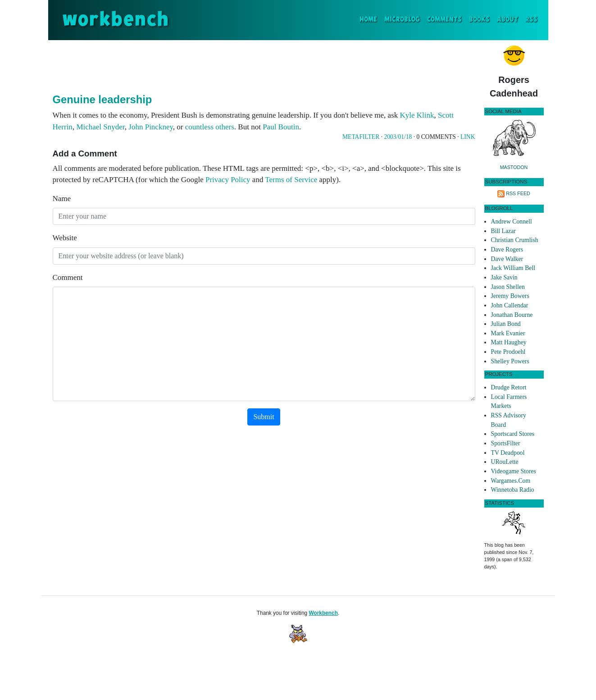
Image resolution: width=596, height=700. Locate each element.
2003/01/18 (398, 137)
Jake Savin (504, 277)
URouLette (505, 462)
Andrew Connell (512, 222)
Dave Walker (507, 259)
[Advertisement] (264, 65)
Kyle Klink (417, 115)
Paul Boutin (281, 127)
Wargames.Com (511, 481)
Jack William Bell (513, 268)
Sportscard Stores (513, 434)
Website (65, 238)
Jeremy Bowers (510, 296)
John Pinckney (151, 127)
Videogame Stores (514, 471)
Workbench (323, 613)
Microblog (402, 20)
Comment (68, 277)
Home (370, 19)
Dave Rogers (507, 249)
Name (62, 199)
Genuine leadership (102, 99)
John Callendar (510, 305)
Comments (444, 20)
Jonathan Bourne (512, 315)
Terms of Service (291, 180)
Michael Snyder (100, 127)
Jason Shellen (508, 287)
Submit (264, 417)
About (507, 20)
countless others (210, 127)
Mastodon (514, 167)
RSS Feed (518, 193)
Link (468, 137)
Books (479, 20)
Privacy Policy (228, 180)
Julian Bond (506, 324)
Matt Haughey (509, 342)
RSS (531, 20)
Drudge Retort (509, 387)
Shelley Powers (510, 361)
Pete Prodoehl (508, 352)
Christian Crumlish (515, 240)
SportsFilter (506, 443)
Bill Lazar (503, 231)
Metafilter (361, 137)
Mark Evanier (508, 333)
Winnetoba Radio (513, 490)
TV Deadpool (508, 453)
